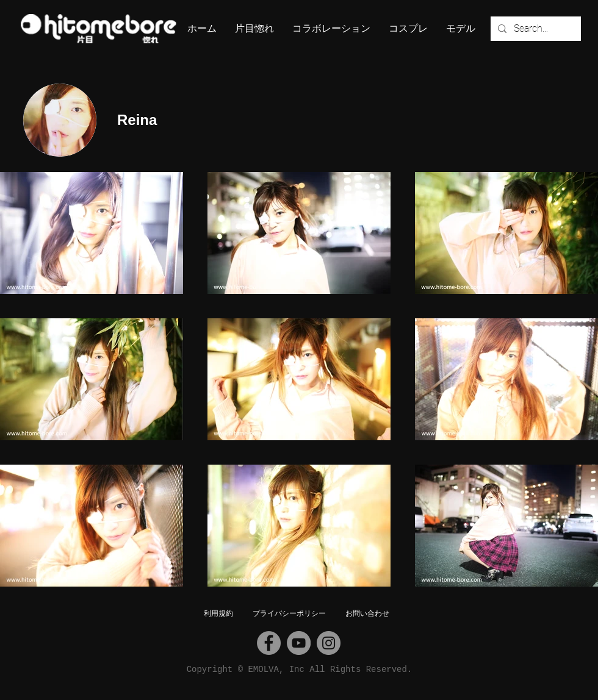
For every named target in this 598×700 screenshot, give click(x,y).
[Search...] (535, 29)
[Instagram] (329, 643)
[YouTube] (299, 643)
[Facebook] (269, 643)
